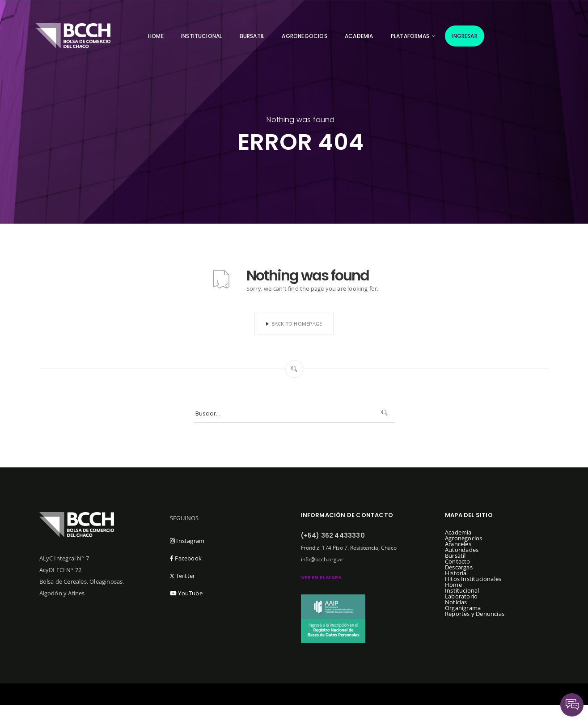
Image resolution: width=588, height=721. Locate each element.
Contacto (458, 561)
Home (156, 36)
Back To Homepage (294, 324)
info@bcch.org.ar (322, 559)
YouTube (186, 593)
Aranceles (458, 544)
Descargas (459, 567)
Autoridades (462, 550)
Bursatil (252, 36)
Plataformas (410, 36)
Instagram (187, 541)
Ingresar (465, 36)
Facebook (186, 558)
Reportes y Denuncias (475, 614)
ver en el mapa (321, 577)
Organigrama (463, 608)
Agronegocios (304, 36)
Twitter (182, 576)
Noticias (456, 602)
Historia (456, 573)
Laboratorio (461, 596)
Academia (359, 36)
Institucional (202, 36)
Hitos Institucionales (473, 579)
